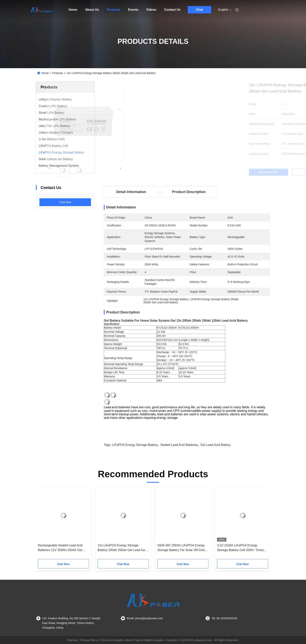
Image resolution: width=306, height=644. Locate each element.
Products (113, 10)
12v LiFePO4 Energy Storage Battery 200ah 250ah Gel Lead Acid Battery (122, 548)
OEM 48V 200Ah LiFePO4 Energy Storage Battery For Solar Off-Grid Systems (181, 548)
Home (73, 10)
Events (133, 10)
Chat (199, 10)
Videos (151, 10)
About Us (92, 10)
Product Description (189, 192)
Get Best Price (210, 172)
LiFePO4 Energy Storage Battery (135, 445)
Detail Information (131, 192)
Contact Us (172, 10)
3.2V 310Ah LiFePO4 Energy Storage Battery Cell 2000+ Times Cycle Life (240, 548)
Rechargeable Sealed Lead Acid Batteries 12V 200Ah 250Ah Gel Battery (60, 548)
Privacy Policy (89, 640)
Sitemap (72, 640)
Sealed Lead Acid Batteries (179, 445)
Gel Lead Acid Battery (216, 445)
